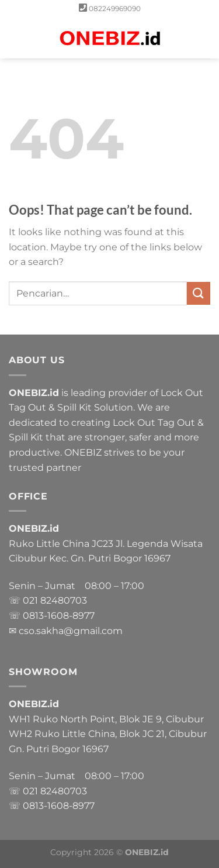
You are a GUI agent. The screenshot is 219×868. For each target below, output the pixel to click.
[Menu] (16, 38)
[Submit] (199, 293)
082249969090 (115, 8)
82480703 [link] (64, 600)
